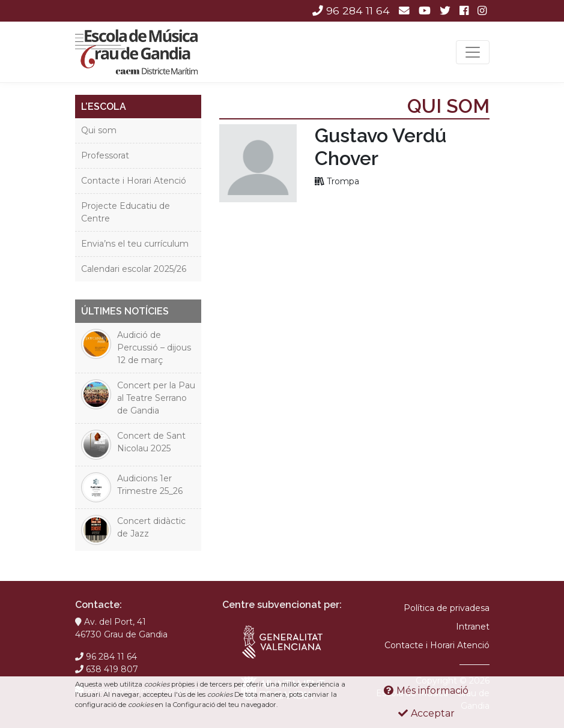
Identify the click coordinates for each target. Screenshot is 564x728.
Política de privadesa (447, 608)
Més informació (426, 690)
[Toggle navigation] (473, 52)
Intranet (473, 627)
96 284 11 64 (351, 11)
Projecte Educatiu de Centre (126, 212)
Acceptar (426, 713)
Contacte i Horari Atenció (134, 181)
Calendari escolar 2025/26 (134, 269)
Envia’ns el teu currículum (135, 244)
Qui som (99, 130)
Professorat (105, 155)
